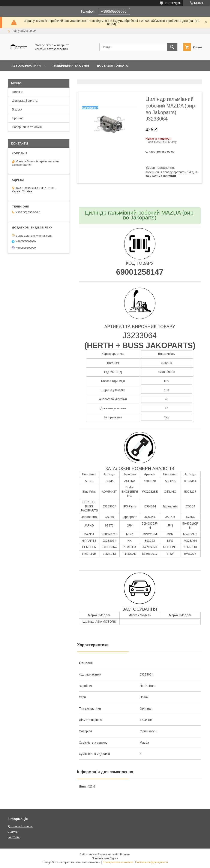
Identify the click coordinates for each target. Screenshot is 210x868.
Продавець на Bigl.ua (105, 858)
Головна (18, 92)
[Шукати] (172, 47)
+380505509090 (114, 11)
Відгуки (17, 109)
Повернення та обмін (71, 66)
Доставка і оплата (112, 66)
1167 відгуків (173, 3)
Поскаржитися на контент (118, 862)
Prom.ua (125, 855)
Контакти (14, 837)
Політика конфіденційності (151, 862)
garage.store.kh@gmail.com (34, 235)
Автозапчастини (26, 66)
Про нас (18, 118)
